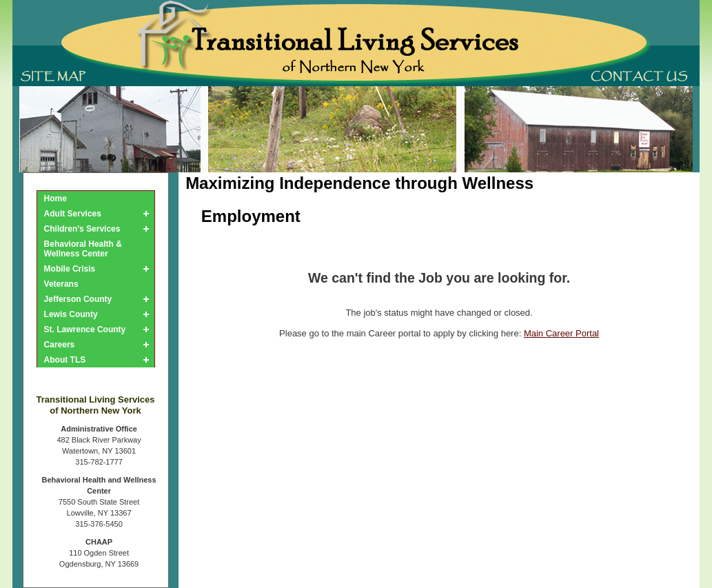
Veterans (61, 284)
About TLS (65, 360)
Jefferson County (78, 299)
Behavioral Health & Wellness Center (83, 249)
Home (55, 199)
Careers (60, 345)
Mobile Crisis (70, 269)
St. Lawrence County (85, 330)
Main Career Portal (561, 333)
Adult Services (73, 214)
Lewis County (71, 314)
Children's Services (82, 229)
